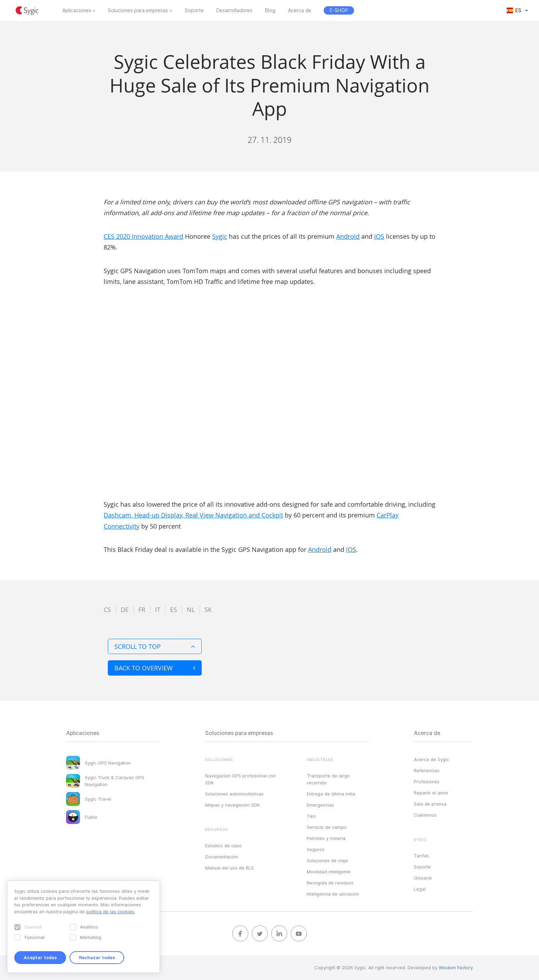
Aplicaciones (77, 10)
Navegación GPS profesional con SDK (240, 779)
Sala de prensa (430, 804)
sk (208, 610)
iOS (379, 236)
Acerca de (300, 10)
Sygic (220, 236)
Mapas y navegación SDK (232, 805)
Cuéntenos (425, 815)
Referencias (427, 770)
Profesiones (427, 782)
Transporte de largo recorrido (328, 779)
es (174, 610)
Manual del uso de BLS (230, 868)
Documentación (222, 857)
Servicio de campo (327, 827)
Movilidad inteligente (329, 872)
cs (107, 610)
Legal (420, 889)
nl (191, 610)
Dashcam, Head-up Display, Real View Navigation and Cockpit (193, 515)
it (158, 610)
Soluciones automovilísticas (234, 794)
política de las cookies (110, 912)
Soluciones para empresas (138, 10)
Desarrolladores (234, 10)
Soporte (194, 10)
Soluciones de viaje (327, 860)
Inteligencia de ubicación (333, 894)
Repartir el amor (431, 793)
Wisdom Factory (456, 967)
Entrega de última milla (331, 794)
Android (348, 236)
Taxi (311, 816)
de (125, 610)
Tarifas (421, 856)
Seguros (316, 849)
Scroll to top (155, 646)
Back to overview (155, 668)
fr (142, 610)
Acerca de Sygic (431, 759)
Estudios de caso (223, 846)
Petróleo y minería (326, 838)
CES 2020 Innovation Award (143, 236)
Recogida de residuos (330, 883)
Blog (270, 10)
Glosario (423, 878)
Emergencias (320, 805)
